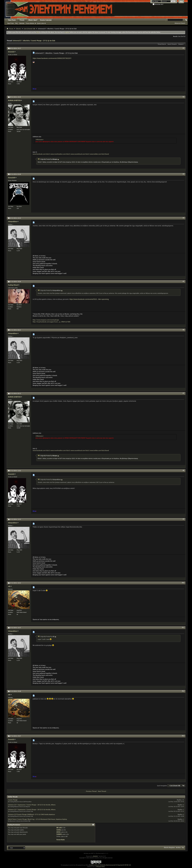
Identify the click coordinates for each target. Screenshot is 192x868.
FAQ (16, 23)
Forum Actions (30, 23)
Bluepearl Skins (101, 867)
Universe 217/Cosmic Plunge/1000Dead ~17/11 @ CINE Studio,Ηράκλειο (32, 814)
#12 (183, 691)
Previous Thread (91, 791)
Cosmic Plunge (13, 800)
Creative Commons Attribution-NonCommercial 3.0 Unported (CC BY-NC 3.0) (110, 865)
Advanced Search (180, 23)
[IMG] (58, 832)
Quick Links (41, 23)
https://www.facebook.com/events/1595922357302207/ (52, 58)
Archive (178, 847)
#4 (183, 218)
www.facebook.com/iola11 (41, 153)
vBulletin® (96, 856)
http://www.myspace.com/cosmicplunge (46, 320)
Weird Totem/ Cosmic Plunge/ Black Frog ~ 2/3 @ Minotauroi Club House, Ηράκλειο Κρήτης (38, 819)
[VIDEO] (59, 834)
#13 (183, 736)
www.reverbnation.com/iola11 (60, 154)
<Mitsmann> (40, 140)
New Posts (12, 20)
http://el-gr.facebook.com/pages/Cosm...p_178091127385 (51, 322)
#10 (183, 583)
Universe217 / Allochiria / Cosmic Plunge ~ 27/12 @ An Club (34, 41)
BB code (59, 828)
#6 (183, 330)
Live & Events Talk (29, 29)
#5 (183, 281)
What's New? (33, 20)
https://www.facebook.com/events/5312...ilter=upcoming (89, 299)
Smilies (59, 830)
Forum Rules (61, 840)
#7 (183, 393)
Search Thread (172, 44)
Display (180, 44)
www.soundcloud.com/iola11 (80, 154)
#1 (183, 48)
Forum (22, 20)
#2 (183, 97)
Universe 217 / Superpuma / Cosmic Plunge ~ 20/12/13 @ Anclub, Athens (32, 805)
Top (183, 786)
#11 (183, 627)
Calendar (22, 23)
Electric (19, 29)
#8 (183, 470)
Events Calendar (46, 20)
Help (181, 2)
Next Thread (102, 791)
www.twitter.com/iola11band (99, 154)
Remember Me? (158, 4)
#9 (183, 519)
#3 (183, 174)
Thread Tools (161, 44)
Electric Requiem (169, 847)
